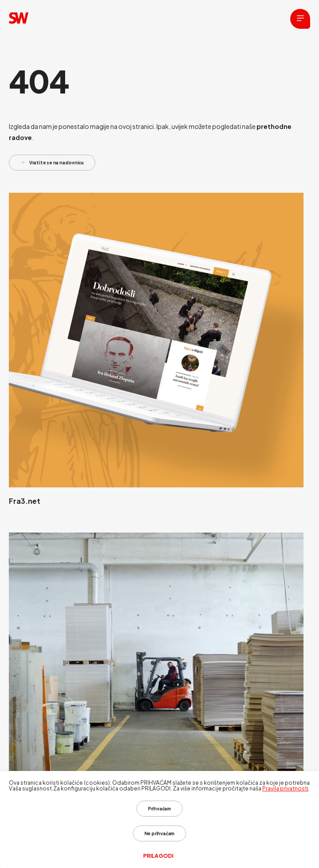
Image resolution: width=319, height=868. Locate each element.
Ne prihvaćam (160, 833)
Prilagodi (158, 856)
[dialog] (159, 819)
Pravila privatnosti (285, 788)
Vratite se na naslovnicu (52, 163)
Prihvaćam (159, 809)
